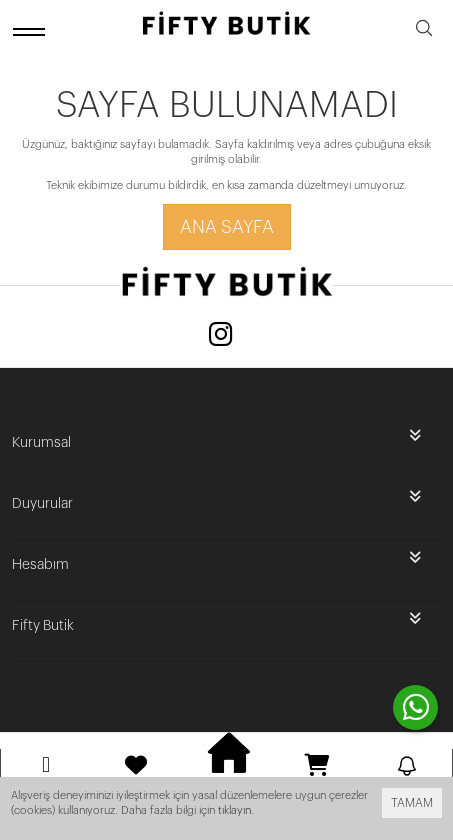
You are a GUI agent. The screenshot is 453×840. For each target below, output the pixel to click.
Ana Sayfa (227, 227)
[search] (424, 31)
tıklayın (234, 810)
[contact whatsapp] (415, 707)
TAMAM (412, 803)
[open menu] (32, 31)
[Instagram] (221, 336)
